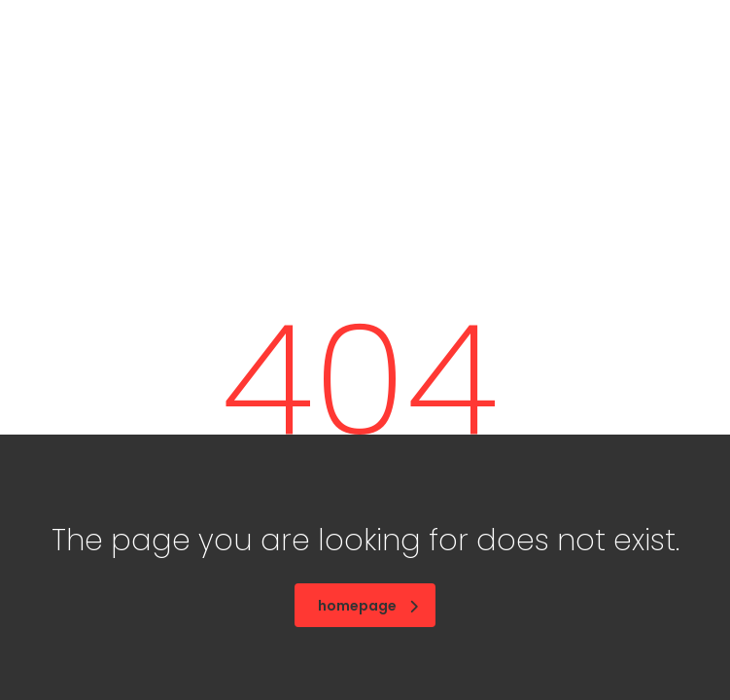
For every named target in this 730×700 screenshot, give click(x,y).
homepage (368, 606)
